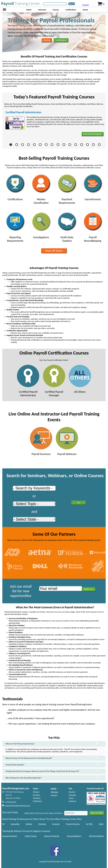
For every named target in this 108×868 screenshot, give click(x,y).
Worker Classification (41, 188)
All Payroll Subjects (96, 836)
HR (3, 824)
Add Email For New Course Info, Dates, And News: (44, 813)
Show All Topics (54, 251)
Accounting (15, 824)
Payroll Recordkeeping (93, 226)
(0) (103, 4)
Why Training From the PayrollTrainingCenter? (52, 778)
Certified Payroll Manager (54, 381)
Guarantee (72, 795)
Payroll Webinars (67, 441)
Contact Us (73, 801)
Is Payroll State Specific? (52, 765)
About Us (72, 792)
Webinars (54, 792)
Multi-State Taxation (67, 226)
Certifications (71, 10)
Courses (56, 10)
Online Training (31, 836)
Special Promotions (10, 836)
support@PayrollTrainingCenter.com (18, 806)
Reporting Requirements (15, 226)
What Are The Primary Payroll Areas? (52, 744)
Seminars (54, 795)
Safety (101, 824)
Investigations (41, 225)
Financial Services (73, 824)
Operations (37, 798)
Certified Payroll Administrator (23, 112)
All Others (80, 379)
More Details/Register (92, 134)
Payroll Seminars (41, 441)
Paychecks (36, 795)
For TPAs (89, 824)
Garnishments (93, 187)
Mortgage (42, 824)
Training (47, 40)
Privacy (71, 798)
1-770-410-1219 (11, 802)
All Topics (36, 792)
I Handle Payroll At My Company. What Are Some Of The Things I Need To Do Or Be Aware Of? (52, 771)
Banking (29, 824)
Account (86, 5)
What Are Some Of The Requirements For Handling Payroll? (52, 758)
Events (85, 10)
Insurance (56, 824)
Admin (29, 10)
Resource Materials (52, 836)
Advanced (42, 10)
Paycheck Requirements (67, 188)
